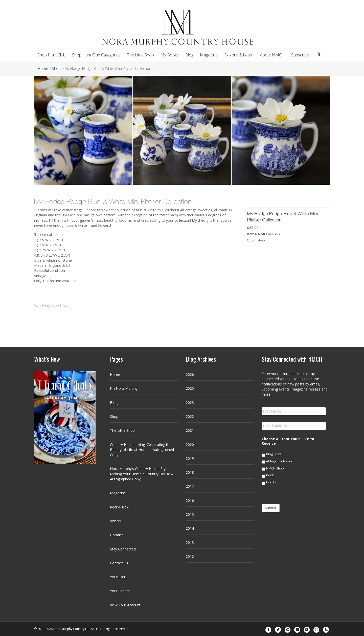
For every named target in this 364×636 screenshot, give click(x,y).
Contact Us (119, 563)
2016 (190, 500)
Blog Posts (274, 454)
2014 (190, 528)
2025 (190, 388)
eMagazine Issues (279, 461)
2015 (190, 514)
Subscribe (300, 55)
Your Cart (118, 577)
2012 (190, 556)
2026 (190, 374)
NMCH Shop (275, 468)
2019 (190, 458)
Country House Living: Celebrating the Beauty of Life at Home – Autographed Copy (142, 450)
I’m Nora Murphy (124, 388)
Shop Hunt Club (51, 55)
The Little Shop (141, 55)
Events (271, 482)
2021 (190, 430)
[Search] (319, 54)
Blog (189, 55)
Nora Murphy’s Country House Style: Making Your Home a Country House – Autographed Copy (142, 474)
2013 (190, 542)
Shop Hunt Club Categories (96, 55)
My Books (170, 55)
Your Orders (120, 591)
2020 (190, 445)
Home (115, 374)
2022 (190, 416)
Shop (114, 416)
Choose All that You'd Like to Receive (288, 441)
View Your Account (125, 605)
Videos (115, 521)
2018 (190, 472)
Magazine (209, 55)
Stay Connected (123, 549)
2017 (190, 486)
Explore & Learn (239, 55)
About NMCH (272, 55)
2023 (190, 403)
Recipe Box (119, 507)
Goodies (117, 535)
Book (270, 475)
